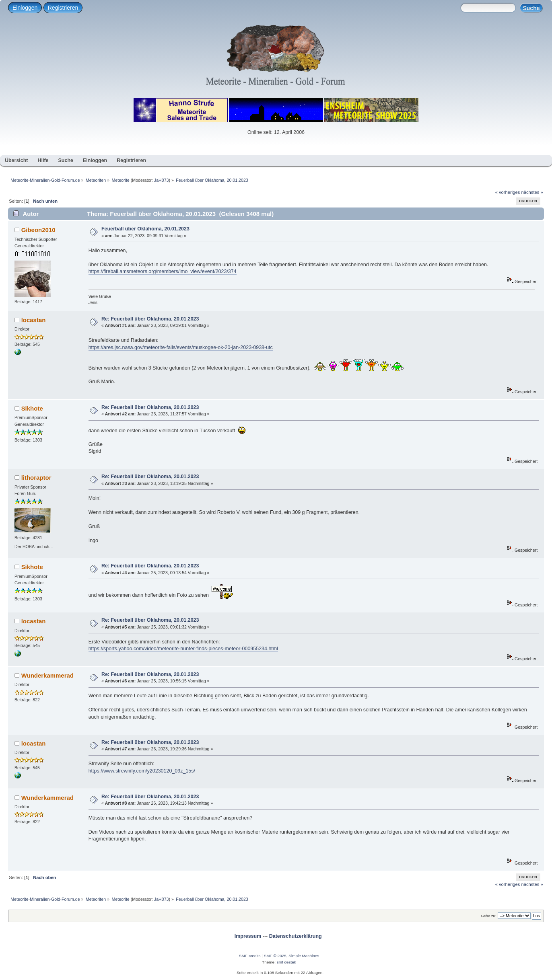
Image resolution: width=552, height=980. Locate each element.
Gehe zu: (489, 916)
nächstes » (532, 192)
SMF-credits (250, 956)
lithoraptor (36, 478)
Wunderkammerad (47, 675)
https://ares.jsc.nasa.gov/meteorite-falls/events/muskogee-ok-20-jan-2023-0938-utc (181, 347)
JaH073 (162, 180)
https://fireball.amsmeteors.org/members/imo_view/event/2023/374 (163, 271)
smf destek (286, 962)
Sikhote (32, 408)
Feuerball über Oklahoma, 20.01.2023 (145, 229)
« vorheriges (508, 192)
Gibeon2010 (38, 230)
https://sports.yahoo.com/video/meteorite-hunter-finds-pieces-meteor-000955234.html (183, 649)
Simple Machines (304, 956)
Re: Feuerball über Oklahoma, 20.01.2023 (150, 319)
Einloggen (25, 8)
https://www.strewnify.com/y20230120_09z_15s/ (142, 771)
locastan (34, 320)
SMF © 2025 (275, 956)
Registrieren (63, 8)
